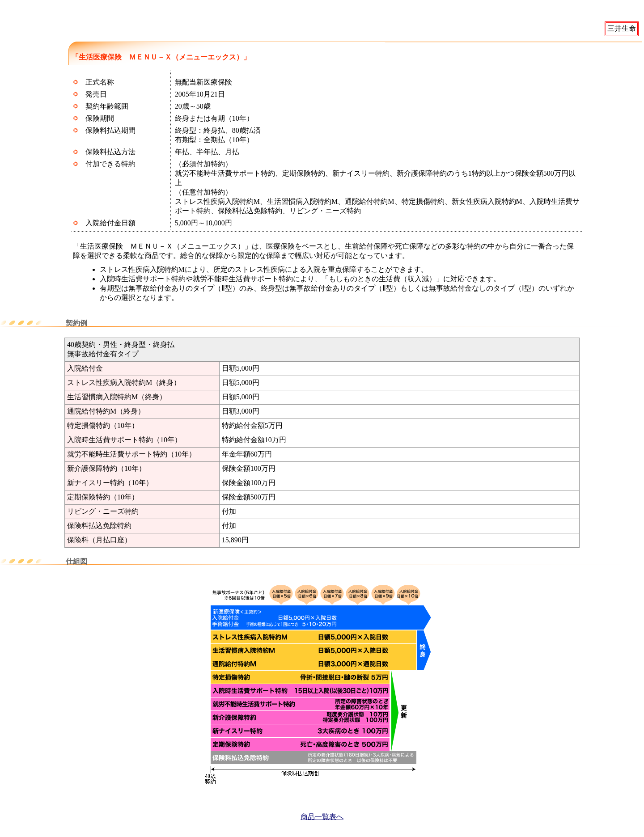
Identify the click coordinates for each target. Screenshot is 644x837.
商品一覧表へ (322, 817)
